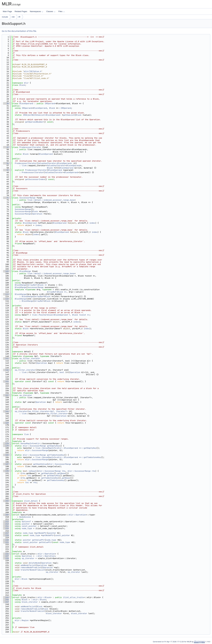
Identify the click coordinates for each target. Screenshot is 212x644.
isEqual (33, 471)
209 (6, 515)
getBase (61, 473)
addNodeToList (28, 565)
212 (6, 522)
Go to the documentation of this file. (19, 31)
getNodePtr (41, 533)
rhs (93, 471)
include (5, 17)
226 (6, 554)
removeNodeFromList (31, 567)
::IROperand (65, 108)
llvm (24, 165)
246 (6, 600)
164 (6, 411)
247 (6, 602)
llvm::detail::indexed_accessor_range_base (51, 200)
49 (6, 147)
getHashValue (40, 464)
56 (6, 163)
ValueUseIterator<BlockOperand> (55, 163)
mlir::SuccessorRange (34, 446)
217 (6, 533)
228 (6, 558)
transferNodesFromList (33, 570)
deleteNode (34, 563)
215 (6, 528)
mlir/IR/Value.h (33, 71)
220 (6, 540)
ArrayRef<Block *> (37, 285)
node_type (27, 528)
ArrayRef (39, 296)
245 (6, 597)
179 (6, 446)
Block (22, 85)
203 (6, 501)
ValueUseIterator (56, 165)
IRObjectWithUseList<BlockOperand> (42, 115)
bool (62, 372)
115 (6, 299)
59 (6, 170)
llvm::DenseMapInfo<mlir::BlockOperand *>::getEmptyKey (66, 448)
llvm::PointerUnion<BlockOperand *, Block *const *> (61, 315)
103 (6, 271)
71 (6, 198)
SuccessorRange (27, 198)
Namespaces (36, 11)
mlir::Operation (77, 515)
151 (6, 381)
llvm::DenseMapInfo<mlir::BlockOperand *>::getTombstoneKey (68, 457)
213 (6, 524)
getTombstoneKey (56, 455)
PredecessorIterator (30, 147)
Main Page (7, 11)
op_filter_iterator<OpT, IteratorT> (48, 411)
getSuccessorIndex (35, 179)
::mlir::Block (38, 600)
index (92, 223)
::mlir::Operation (45, 556)
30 (6, 103)
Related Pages (21, 11)
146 (6, 370)
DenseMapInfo (28, 443)
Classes (51, 11)
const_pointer (29, 526)
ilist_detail (31, 501)
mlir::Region (22, 620)
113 (6, 294)
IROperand (50, 103)
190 (6, 471)
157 (6, 395)
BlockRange (25, 271)
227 (6, 556)
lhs (64, 471)
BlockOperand (26, 103)
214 (6, 526)
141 (6, 358)
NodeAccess (25, 517)
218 (6, 535)
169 (6, 423)
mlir (13, 17)
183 (6, 455)
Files (62, 11)
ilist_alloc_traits (73, 597)
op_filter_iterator (30, 358)
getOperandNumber (34, 122)
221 (6, 542)
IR (19, 17)
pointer (26, 524)
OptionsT (26, 522)
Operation (37, 214)
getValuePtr (38, 540)
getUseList (69, 115)
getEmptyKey (53, 446)
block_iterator (30, 602)
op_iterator (26, 395)
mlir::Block (21, 579)
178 (6, 443)
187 (6, 464)
